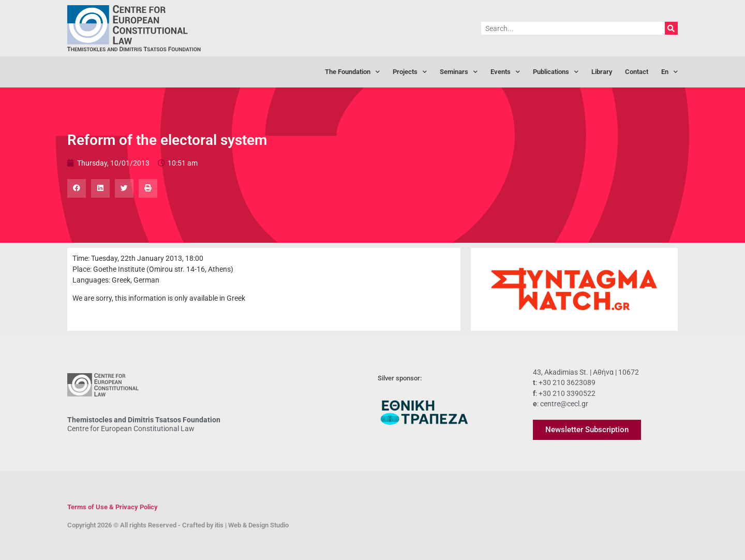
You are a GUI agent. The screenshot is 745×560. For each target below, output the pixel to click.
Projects (410, 72)
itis (219, 525)
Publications (556, 72)
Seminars (459, 72)
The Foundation (352, 72)
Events (505, 72)
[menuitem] (669, 72)
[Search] (671, 28)
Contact (637, 72)
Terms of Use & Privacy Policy (113, 507)
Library (602, 72)
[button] (77, 188)
